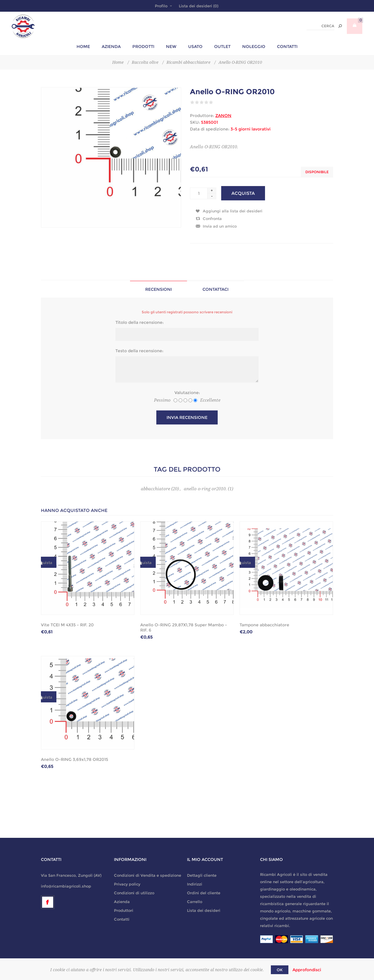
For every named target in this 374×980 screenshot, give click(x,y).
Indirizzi (195, 884)
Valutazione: (187, 393)
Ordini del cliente (204, 893)
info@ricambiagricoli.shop (66, 886)
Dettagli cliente (202, 875)
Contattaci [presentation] (215, 289)
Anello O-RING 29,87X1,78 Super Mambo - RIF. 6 (184, 627)
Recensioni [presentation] (159, 289)
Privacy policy (127, 884)
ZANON (223, 116)
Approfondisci (307, 970)
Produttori (124, 910)
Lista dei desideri (204, 910)
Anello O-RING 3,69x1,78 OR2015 (75, 759)
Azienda (122, 902)
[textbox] (320, 26)
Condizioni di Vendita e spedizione (148, 875)
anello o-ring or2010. (205, 489)
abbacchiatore (155, 489)
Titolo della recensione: (140, 322)
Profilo (161, 6)
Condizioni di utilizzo (134, 893)
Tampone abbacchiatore (264, 625)
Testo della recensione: (139, 351)
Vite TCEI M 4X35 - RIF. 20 (67, 625)
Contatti (122, 919)
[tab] (159, 289)
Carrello (195, 902)
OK (280, 970)
